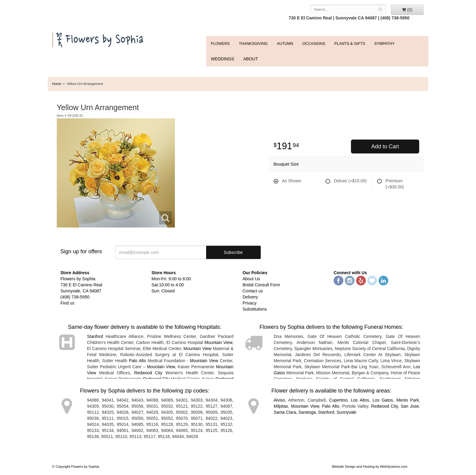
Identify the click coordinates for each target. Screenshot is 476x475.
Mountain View (218, 342)
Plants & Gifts (350, 44)
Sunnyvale (347, 412)
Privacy (250, 303)
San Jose (410, 406)
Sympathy (384, 44)
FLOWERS (220, 44)
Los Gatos (383, 400)
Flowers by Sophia (99, 38)
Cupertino (338, 400)
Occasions (314, 44)
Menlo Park (408, 400)
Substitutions (255, 309)
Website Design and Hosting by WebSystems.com (370, 467)
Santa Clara (285, 412)
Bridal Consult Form (261, 285)
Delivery (250, 297)
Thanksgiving (253, 44)
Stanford (95, 336)
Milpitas (281, 406)
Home (57, 84)
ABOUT (250, 59)
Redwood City (148, 373)
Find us (67, 303)
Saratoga (307, 412)
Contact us (253, 291)
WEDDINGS (222, 59)
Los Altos (360, 400)
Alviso (279, 400)
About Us (251, 279)
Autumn (285, 44)
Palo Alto (138, 361)
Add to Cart (385, 147)
